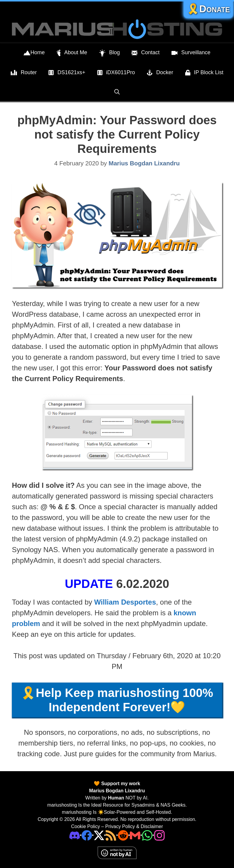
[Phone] (123, 835)
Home (34, 53)
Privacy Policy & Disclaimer (134, 826)
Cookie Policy (86, 826)
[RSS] (111, 835)
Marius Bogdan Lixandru (117, 791)
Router (24, 73)
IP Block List (204, 73)
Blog (110, 53)
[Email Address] (135, 835)
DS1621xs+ (67, 73)
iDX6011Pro (116, 73)
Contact (146, 53)
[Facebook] (87, 835)
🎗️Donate (208, 9)
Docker (160, 73)
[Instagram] (159, 835)
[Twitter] (99, 835)
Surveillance (191, 53)
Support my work (120, 784)
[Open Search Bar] (117, 92)
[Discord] (75, 835)
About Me (72, 53)
